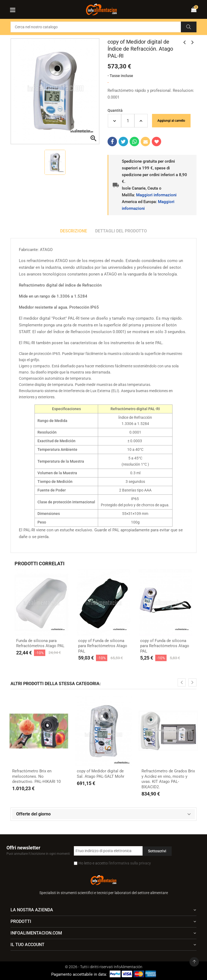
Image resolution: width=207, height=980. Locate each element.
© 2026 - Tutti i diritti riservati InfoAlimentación (104, 967)
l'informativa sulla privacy (130, 863)
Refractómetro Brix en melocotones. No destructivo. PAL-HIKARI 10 (36, 776)
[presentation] (182, 682)
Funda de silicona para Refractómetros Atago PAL (40, 643)
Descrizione (74, 231)
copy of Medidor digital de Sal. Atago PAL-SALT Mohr (101, 774)
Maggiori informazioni (156, 195)
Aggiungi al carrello (171, 121)
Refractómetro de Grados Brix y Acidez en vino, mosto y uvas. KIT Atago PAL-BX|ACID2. (168, 779)
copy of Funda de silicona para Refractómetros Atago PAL (103, 646)
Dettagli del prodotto (121, 231)
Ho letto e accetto (115, 863)
